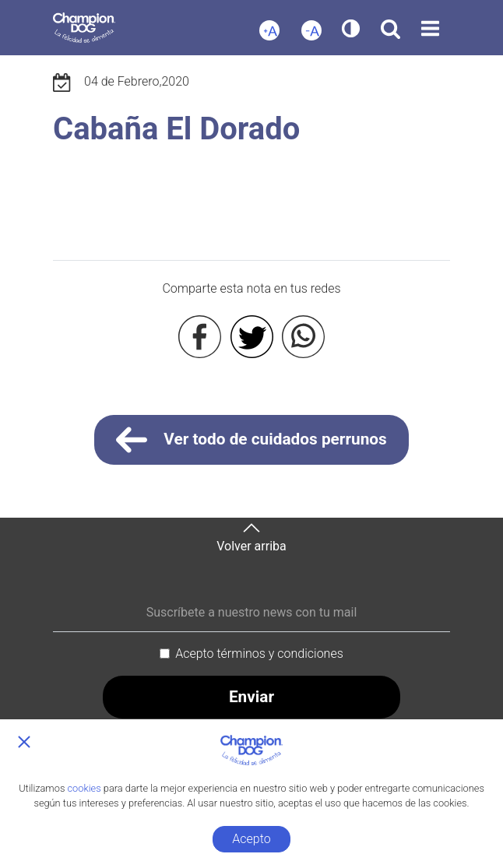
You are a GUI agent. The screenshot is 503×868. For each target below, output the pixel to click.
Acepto (251, 839)
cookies (84, 788)
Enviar (251, 697)
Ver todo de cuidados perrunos (251, 440)
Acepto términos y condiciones (259, 654)
